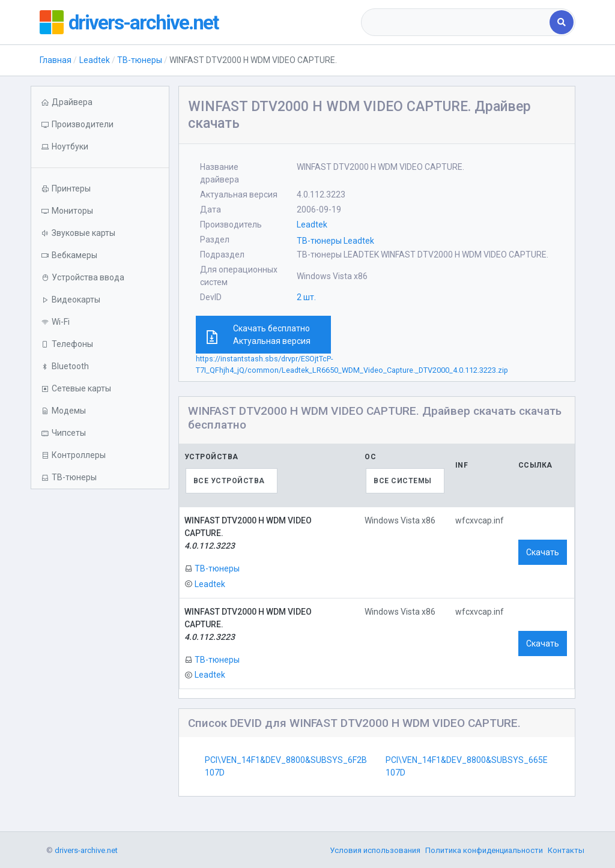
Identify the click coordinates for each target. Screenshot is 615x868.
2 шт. (306, 297)
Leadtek (95, 60)
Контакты (566, 850)
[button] (100, 147)
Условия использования (375, 850)
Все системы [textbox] (403, 481)
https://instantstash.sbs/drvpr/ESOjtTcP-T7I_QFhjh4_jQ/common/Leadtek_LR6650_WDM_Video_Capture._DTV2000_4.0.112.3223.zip (352, 364)
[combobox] (456, 22)
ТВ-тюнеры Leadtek (335, 241)
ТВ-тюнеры (140, 60)
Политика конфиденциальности (484, 850)
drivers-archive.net (148, 22)
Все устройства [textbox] (229, 481)
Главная (56, 60)
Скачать (543, 552)
